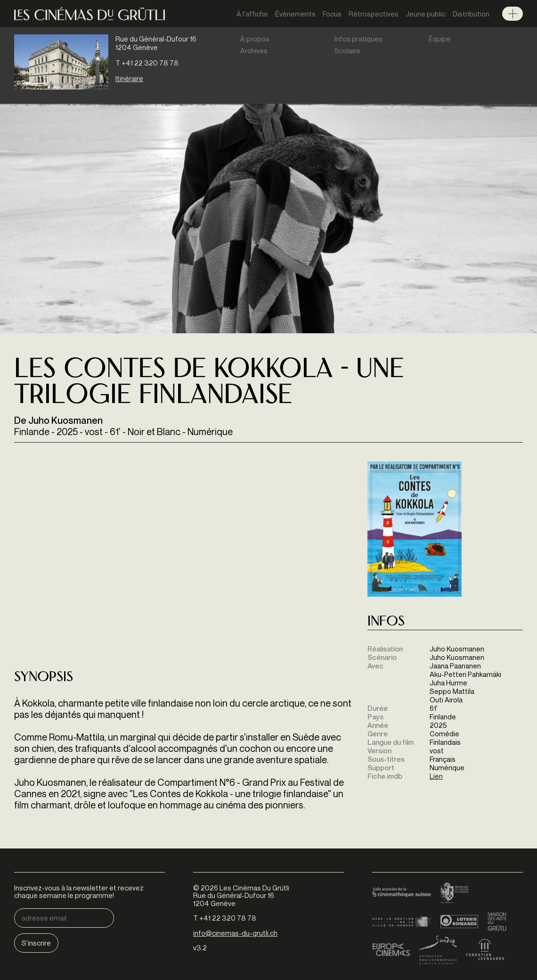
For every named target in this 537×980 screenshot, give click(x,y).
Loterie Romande (459, 922)
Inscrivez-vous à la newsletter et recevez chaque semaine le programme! (79, 892)
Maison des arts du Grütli (497, 922)
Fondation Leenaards (485, 950)
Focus (332, 14)
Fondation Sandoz (438, 950)
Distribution (471, 14)
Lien (436, 776)
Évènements (295, 14)
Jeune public (426, 14)
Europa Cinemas (391, 950)
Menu (513, 14)
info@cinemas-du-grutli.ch (235, 933)
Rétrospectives (374, 14)
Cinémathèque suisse (402, 893)
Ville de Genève (402, 922)
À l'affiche (252, 14)
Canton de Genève (455, 893)
